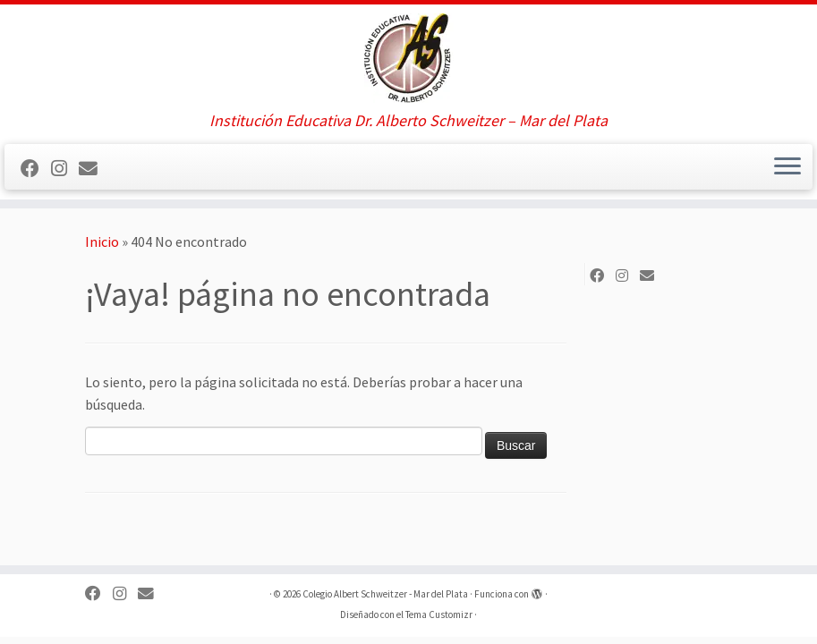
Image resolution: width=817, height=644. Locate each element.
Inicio (102, 241)
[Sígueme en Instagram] (65, 169)
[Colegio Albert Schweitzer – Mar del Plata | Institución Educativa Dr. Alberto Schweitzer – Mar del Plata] (408, 58)
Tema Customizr (439, 614)
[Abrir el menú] (787, 167)
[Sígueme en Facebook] (36, 169)
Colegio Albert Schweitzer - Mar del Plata (385, 594)
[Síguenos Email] (94, 169)
